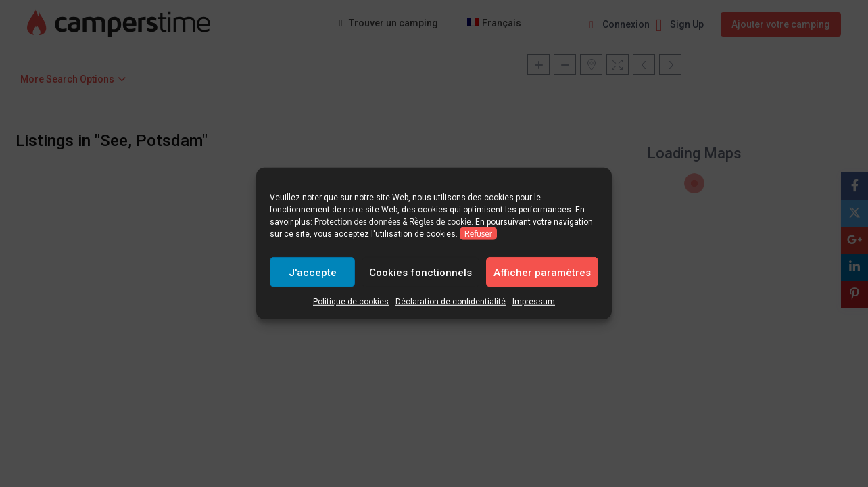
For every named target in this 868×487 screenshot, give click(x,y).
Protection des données (357, 222)
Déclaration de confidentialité (451, 302)
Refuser (478, 234)
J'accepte (313, 272)
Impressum (534, 302)
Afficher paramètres (542, 272)
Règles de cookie (440, 222)
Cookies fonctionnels (420, 272)
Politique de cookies (351, 302)
